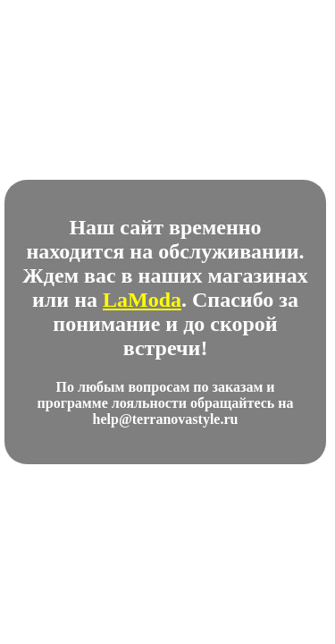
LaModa (142, 300)
